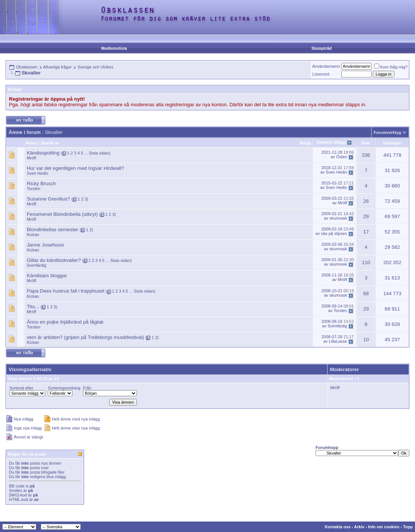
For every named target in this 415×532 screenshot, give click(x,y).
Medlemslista (114, 48)
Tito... (33, 307)
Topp (408, 527)
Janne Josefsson (46, 245)
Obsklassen (27, 67)
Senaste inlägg (331, 142)
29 (366, 216)
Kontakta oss (338, 527)
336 (366, 155)
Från (87, 388)
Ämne (32, 143)
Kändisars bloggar (47, 276)
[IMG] (14, 495)
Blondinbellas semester (53, 230)
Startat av (50, 143)
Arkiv (359, 527)
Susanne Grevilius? (49, 199)
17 (366, 232)
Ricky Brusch (41, 184)
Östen (342, 157)
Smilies (16, 490)
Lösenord (321, 74)
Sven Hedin (38, 173)
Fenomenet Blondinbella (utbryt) (62, 214)
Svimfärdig (37, 265)
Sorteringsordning (64, 388)
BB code (17, 486)
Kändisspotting (43, 153)
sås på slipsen (334, 234)
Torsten (34, 189)
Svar (366, 143)
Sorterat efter (21, 388)
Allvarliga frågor (57, 67)
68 (366, 293)
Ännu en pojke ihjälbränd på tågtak (65, 322)
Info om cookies (384, 527)
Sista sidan (99, 153)
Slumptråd (322, 48)
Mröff (32, 158)
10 (366, 340)
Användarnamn (326, 66)
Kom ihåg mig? (391, 67)
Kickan (33, 235)
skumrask (338, 218)
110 (366, 262)
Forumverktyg (388, 132)
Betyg (305, 143)
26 (366, 201)
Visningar (392, 143)
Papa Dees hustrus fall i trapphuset (66, 291)
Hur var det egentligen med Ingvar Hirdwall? (76, 168)
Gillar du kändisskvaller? (54, 260)
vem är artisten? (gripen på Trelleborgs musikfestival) (85, 337)
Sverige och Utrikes (96, 67)
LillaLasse (338, 341)
